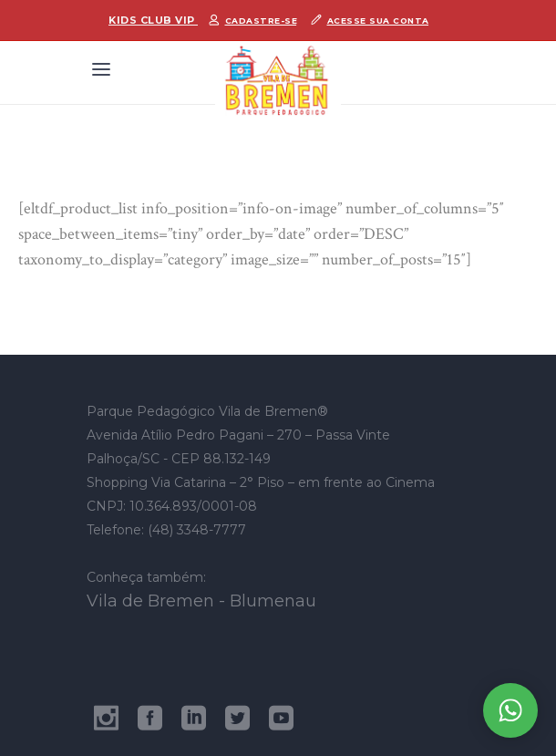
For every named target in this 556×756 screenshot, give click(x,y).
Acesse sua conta (378, 21)
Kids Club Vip (153, 20)
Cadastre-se (262, 21)
